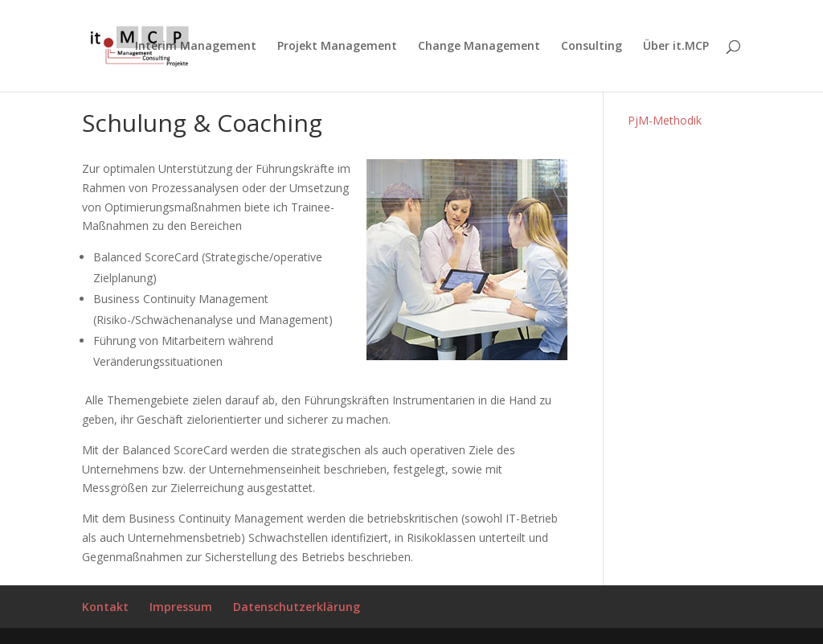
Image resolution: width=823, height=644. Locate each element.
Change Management (479, 47)
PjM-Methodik (665, 120)
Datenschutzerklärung (297, 607)
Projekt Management (337, 47)
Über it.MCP (676, 47)
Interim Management (196, 47)
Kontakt (105, 607)
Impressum (181, 607)
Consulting (592, 47)
